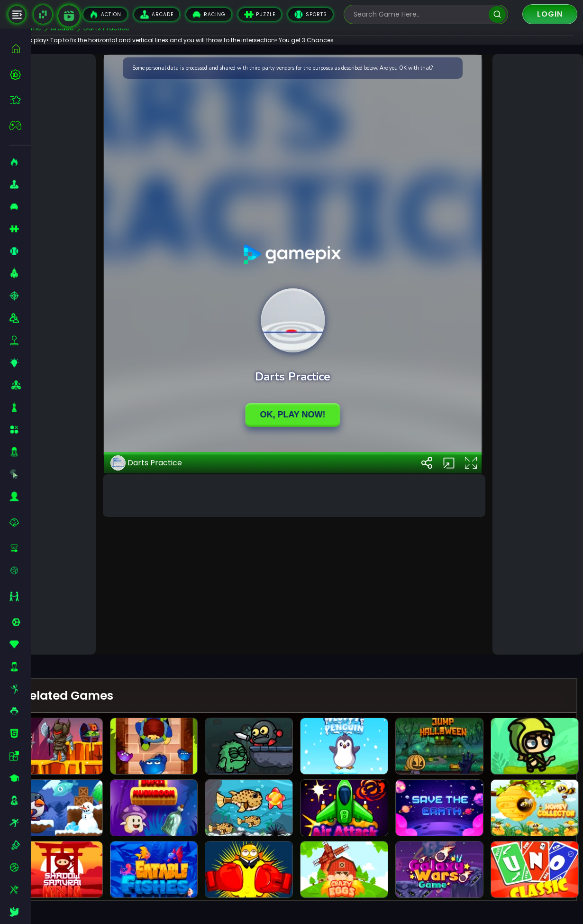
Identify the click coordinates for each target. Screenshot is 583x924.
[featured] (20, 100)
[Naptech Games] (43, 14)
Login (550, 14)
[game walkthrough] (69, 16)
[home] (20, 49)
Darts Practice (169, 626)
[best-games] (20, 74)
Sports (310, 14)
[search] (497, 14)
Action (105, 14)
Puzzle (260, 14)
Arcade (157, 14)
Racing (209, 14)
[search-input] (419, 14)
